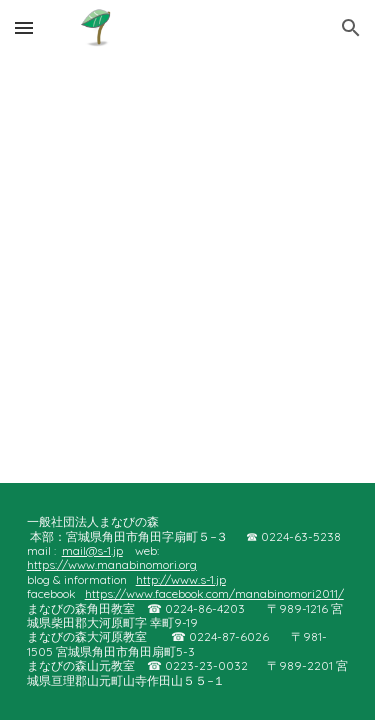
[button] (24, 27)
